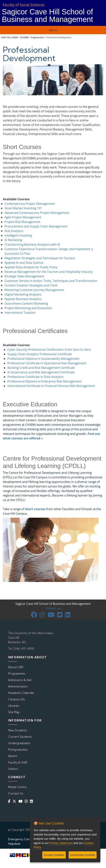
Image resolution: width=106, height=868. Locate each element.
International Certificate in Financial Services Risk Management (51, 386)
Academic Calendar (21, 693)
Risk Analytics (14, 231)
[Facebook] (10, 801)
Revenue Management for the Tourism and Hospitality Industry (49, 272)
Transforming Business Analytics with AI (32, 244)
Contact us (53, 608)
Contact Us (16, 793)
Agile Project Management (23, 217)
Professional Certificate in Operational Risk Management (47, 363)
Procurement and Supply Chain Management (36, 226)
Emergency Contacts (22, 839)
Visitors (13, 769)
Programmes (37, 37)
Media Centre (17, 787)
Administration (18, 686)
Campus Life (16, 699)
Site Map (14, 712)
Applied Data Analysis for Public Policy (31, 267)
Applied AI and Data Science (24, 263)
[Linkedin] (32, 801)
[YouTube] (21, 801)
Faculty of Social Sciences (24, 5)
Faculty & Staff (18, 762)
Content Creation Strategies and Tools (31, 285)
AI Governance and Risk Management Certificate (41, 372)
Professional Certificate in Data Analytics (35, 377)
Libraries (14, 706)
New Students (18, 730)
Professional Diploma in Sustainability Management (43, 359)
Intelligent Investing (18, 235)
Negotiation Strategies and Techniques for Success (40, 258)
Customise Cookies (83, 855)
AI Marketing (13, 240)
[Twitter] (15, 801)
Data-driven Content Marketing (26, 303)
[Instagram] (27, 801)
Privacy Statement (61, 843)
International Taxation (20, 313)
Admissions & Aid (20, 680)
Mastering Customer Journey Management (34, 290)
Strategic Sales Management (24, 276)
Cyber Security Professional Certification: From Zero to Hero (49, 350)
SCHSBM (24, 37)
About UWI (16, 667)
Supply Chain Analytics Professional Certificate (40, 354)
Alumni (13, 756)
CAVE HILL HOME (10, 37)
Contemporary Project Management (30, 204)
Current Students (20, 737)
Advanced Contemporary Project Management (37, 213)
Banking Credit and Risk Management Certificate (41, 368)
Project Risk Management (22, 222)
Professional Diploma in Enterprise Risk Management (44, 381)
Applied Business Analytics (23, 299)
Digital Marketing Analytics (23, 294)
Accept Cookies (54, 855)
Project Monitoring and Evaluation (28, 308)
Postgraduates (18, 750)
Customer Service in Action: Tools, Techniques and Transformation (51, 281)
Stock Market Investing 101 (23, 208)
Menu (53, 30)
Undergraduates (19, 743)
